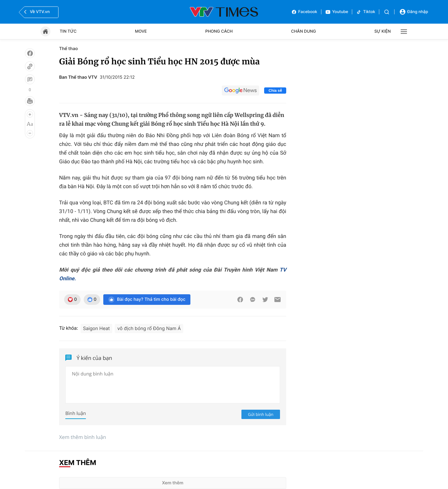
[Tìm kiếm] (387, 12)
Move (141, 31)
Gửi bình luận (261, 414)
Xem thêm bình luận (83, 437)
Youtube (337, 12)
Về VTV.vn (36, 12)
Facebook (304, 12)
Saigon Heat (96, 328)
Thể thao (68, 49)
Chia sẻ (275, 91)
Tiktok (366, 12)
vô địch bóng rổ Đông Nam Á (149, 328)
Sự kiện (383, 31)
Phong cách (219, 31)
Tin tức (68, 31)
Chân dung (304, 31)
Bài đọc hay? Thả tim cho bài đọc (147, 300)
